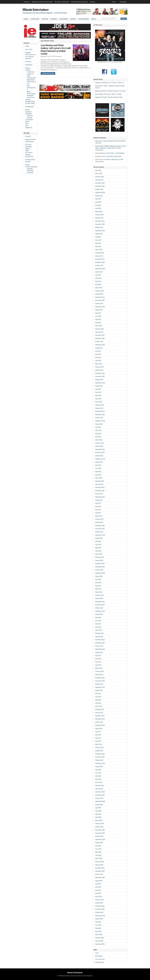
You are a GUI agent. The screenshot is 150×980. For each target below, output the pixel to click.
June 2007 (98, 887)
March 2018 (99, 478)
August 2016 (99, 538)
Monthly (73, 19)
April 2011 (98, 741)
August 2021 (99, 348)
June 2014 (98, 621)
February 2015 (99, 595)
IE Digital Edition (30, 101)
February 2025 (99, 215)
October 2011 (99, 722)
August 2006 (99, 919)
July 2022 (98, 313)
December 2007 (100, 868)
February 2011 (99, 748)
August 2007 (99, 881)
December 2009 (100, 792)
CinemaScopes (31, 78)
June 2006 (98, 925)
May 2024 (98, 243)
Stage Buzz (29, 128)
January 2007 (99, 903)
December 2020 (100, 373)
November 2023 (100, 262)
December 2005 (100, 944)
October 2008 (99, 836)
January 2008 (99, 865)
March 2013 (99, 668)
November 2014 (100, 605)
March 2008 (99, 859)
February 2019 (99, 443)
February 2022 (99, 329)
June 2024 (98, 240)
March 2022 (99, 326)
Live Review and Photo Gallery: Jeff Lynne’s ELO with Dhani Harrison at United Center (56, 50)
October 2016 (99, 532)
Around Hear (31, 72)
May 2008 (98, 852)
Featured (45, 19)
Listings (92, 2)
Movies (27, 122)
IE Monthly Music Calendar (79, 2)
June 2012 (98, 697)
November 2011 (100, 719)
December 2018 (100, 449)
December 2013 (100, 640)
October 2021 (99, 342)
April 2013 (98, 665)
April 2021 (98, 361)
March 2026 (99, 174)
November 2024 (100, 224)
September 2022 (100, 307)
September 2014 (100, 611)
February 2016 (99, 557)
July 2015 (98, 579)
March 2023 (99, 288)
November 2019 (100, 415)
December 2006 (100, 906)
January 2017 (99, 522)
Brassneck (43, 56)
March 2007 (99, 897)
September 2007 (100, 878)
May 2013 (98, 662)
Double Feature (31, 82)
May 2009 (98, 814)
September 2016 (100, 535)
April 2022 (98, 323)
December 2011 (100, 716)
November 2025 (100, 186)
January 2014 (99, 637)
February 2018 (99, 481)
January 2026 (99, 180)
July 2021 (98, 351)
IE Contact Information (62, 2)
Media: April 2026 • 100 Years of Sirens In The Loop (110, 91)
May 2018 (98, 472)
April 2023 (98, 285)
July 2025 (98, 199)
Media (29, 92)
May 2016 (98, 548)
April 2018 (98, 475)
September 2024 (100, 231)
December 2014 (100, 602)
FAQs (27, 151)
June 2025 (98, 202)
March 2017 (99, 516)
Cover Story (35, 19)
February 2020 (99, 405)
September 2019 (100, 421)
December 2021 (100, 335)
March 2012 (99, 706)
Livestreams (64, 19)
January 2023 (99, 294)
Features (28, 100)
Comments (123, 2)
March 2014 (99, 630)
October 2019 (99, 418)
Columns (28, 70)
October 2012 (99, 684)
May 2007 (98, 890)
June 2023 (98, 278)
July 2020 (98, 389)
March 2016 (99, 554)
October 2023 (99, 266)
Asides (26, 19)
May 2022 (98, 319)
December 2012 (100, 678)
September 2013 (100, 649)
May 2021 (98, 357)
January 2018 (99, 484)
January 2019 (99, 446)
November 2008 (100, 833)
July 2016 (98, 541)
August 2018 (99, 462)
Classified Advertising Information (30, 171)
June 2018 (98, 468)
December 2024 (100, 221)
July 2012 (98, 694)
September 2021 (100, 345)
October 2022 (99, 304)
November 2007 (100, 871)
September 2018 (100, 459)
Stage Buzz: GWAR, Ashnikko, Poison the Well (109, 97)
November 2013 (100, 643)
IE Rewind (54, 19)
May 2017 (98, 510)
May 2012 (98, 700)
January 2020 (99, 408)
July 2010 (98, 770)
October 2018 (99, 456)
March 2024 (99, 250)
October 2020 (99, 380)
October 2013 (99, 646)
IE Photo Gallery (30, 103)
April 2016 (98, 551)
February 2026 (99, 177)
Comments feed (100, 959)
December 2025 (100, 183)
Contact (27, 149)
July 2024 (98, 237)
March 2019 (99, 440)
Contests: (27, 2)
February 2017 (99, 519)
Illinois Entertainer (36, 10)
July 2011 (98, 732)
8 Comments (58, 56)
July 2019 (98, 427)
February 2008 (99, 862)
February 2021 (99, 367)
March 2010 (99, 782)
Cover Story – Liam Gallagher (116, 153)
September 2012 (100, 687)
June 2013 (98, 659)
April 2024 (98, 246)
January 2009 (99, 827)
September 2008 (100, 839)
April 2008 (98, 855)
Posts (114, 2)
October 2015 (99, 570)
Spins (27, 126)
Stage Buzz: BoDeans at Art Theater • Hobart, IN (109, 83)
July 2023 (98, 275)
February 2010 (99, 786)
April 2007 (98, 893)
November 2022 (100, 300)
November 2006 (100, 909)
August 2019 (99, 424)
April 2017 (98, 513)
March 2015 (99, 592)
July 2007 (98, 884)
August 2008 (99, 843)
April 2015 (98, 589)
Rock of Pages (31, 94)
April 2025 (98, 208)
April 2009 (98, 817)
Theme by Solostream (87, 976)
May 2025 (98, 205)
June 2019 (98, 430)
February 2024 (99, 253)
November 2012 (100, 681)
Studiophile (30, 96)
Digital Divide (31, 80)
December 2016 (100, 526)
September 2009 (100, 801)
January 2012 (99, 713)
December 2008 (100, 830)
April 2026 (98, 170)
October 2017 (99, 494)
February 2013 (99, 671)
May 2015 (98, 586)
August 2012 (99, 690)
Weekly (94, 19)
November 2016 (100, 529)
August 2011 (99, 728)
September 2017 (100, 497)
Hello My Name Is (30, 55)
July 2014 (98, 618)
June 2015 (98, 583)
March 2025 (99, 212)
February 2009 (99, 824)
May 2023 (98, 281)
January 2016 (99, 560)
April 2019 (98, 437)
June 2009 (98, 811)
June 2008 (98, 849)
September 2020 (100, 383)
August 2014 (99, 614)
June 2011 (98, 735)
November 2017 (100, 491)
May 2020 (98, 396)
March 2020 (99, 402)
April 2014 (98, 627)
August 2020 (99, 386)
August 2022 (99, 310)
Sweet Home (31, 98)
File (28, 84)
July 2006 (98, 922)
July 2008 (98, 846)
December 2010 (100, 754)
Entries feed (99, 956)
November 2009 (100, 795)
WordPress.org (100, 962)
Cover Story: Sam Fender (114, 156)
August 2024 (99, 234)
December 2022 (100, 297)
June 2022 (98, 316)
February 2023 (99, 291)
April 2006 (98, 931)
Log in (97, 953)
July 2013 (98, 656)
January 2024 (99, 256)
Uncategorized (84, 19)
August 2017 (99, 500)
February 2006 (99, 938)
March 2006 (99, 935)
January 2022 (99, 332)
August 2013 (99, 652)
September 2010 (100, 763)
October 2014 (99, 608)
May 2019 (98, 434)
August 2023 (99, 272)
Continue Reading (48, 73)
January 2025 (99, 218)
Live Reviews (29, 120)
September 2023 (100, 269)
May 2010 (98, 776)
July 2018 (98, 465)
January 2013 (99, 675)
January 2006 (99, 941)
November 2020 (100, 376)
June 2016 (98, 545)
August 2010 (99, 767)
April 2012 (98, 703)
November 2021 (100, 338)
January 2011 (99, 751)
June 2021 (98, 354)
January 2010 (99, 789)
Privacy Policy (29, 156)
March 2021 (99, 364)
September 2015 (100, 573)
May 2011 (98, 738)
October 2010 (99, 760)
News (27, 124)
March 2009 (99, 820)
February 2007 (99, 900)
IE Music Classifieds (31, 167)
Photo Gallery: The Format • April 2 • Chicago (108, 94)
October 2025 (99, 189)
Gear (28, 86)
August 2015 (99, 576)
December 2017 (100, 487)
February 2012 (99, 709)
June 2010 (98, 773)
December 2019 (100, 411)
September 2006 (100, 916)
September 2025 (100, 193)
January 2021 (99, 370)
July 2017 (98, 503)
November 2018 (100, 453)
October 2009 (99, 798)
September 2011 (100, 725)
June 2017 (98, 507)
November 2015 (100, 567)
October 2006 (99, 912)
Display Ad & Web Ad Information (42, 2)
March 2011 (99, 744)
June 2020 (98, 392)
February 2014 (99, 633)
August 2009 (99, 805)
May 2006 (98, 928)
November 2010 (100, 757)
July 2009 (98, 808)
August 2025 (99, 196)
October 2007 (99, 874)
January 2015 (99, 598)
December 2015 (100, 564)
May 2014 (98, 624)
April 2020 (98, 399)
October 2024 (99, 227)
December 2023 (100, 259)
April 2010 (98, 779)
